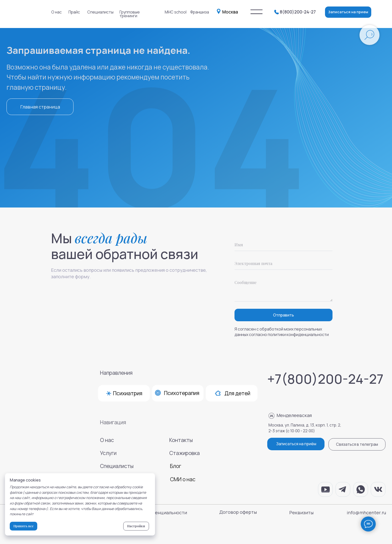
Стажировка (184, 453)
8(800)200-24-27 (298, 12)
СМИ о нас (183, 479)
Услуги (108, 453)
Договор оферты (238, 512)
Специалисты (100, 12)
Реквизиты (301, 512)
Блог (176, 466)
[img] (256, 12)
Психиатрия (128, 393)
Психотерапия (182, 393)
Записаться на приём (296, 444)
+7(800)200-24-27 (325, 379)
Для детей (237, 393)
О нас (56, 12)
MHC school (176, 12)
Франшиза (200, 12)
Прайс (74, 12)
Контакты (181, 440)
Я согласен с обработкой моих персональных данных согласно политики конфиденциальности (282, 332)
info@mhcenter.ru (366, 512)
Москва (230, 12)
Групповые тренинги (130, 14)
